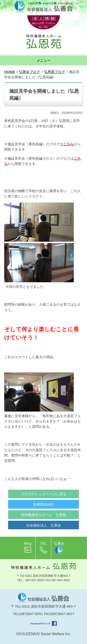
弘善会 (59, 548)
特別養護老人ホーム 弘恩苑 (43, 515)
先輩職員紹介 (44, 504)
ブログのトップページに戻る (43, 494)
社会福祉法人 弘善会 (44, 525)
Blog (28, 547)
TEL (43, 547)
